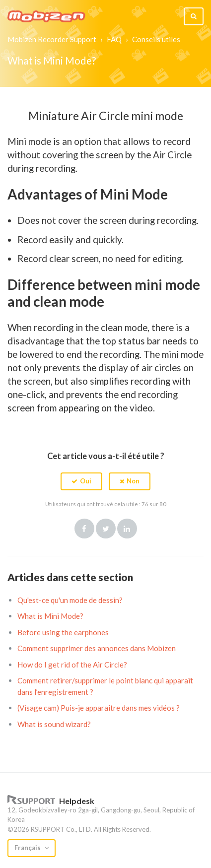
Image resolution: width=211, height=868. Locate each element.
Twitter (106, 529)
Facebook (84, 529)
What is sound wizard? (54, 724)
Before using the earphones (63, 632)
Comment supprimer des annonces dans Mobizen (97, 648)
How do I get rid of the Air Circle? (72, 665)
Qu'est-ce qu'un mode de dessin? (70, 600)
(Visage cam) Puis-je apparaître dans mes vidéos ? (99, 708)
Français (28, 848)
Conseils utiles (156, 39)
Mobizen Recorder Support (52, 39)
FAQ (114, 39)
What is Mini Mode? (50, 616)
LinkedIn (127, 529)
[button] (81, 481)
